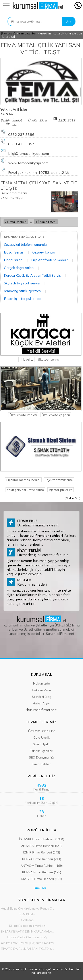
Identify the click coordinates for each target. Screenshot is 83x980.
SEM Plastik (27, 914)
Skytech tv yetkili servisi (22, 283)
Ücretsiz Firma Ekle (42, 731)
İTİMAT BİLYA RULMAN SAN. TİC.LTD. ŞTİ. (28, 949)
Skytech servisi (49, 359)
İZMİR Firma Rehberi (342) (42, 852)
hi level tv (27, 359)
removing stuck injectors (22, 291)
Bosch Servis (14, 252)
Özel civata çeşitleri (56, 415)
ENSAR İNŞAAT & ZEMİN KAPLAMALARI (28, 931)
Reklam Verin (42, 690)
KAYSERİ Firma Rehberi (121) (41, 879)
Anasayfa (10, 33)
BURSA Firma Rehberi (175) (42, 872)
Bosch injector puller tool (23, 299)
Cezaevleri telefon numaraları (26, 245)
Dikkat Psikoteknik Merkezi (27, 926)
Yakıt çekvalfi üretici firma (25, 490)
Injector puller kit (61, 490)
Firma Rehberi (28, 33)
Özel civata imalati (23, 415)
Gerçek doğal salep (19, 268)
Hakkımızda (42, 683)
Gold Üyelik (41, 738)
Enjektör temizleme (59, 480)
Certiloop (27, 920)
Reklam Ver (72, 498)
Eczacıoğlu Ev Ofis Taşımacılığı (27, 937)
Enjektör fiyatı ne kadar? (49, 260)
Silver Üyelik (41, 744)
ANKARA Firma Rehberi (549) (42, 846)
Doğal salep (13, 260)
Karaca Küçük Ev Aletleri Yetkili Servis (32, 275)
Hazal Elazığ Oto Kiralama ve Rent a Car (28, 908)
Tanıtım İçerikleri (42, 751)
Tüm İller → (42, 888)
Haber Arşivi (41, 703)
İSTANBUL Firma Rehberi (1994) (42, 839)
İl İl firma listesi (46, 222)
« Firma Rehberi (16, 222)
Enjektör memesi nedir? (23, 480)
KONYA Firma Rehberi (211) (42, 859)
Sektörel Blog (42, 697)
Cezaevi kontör (44, 252)
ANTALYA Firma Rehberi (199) (42, 866)
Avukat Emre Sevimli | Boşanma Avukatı (27, 943)
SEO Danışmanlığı (42, 757)
